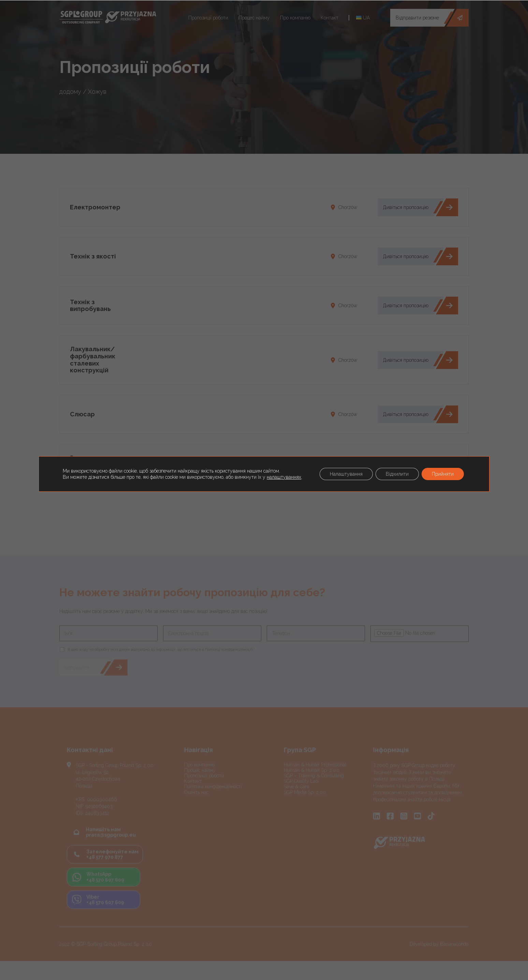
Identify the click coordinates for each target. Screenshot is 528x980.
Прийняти (443, 474)
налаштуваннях (284, 477)
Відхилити (397, 474)
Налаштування (346, 474)
